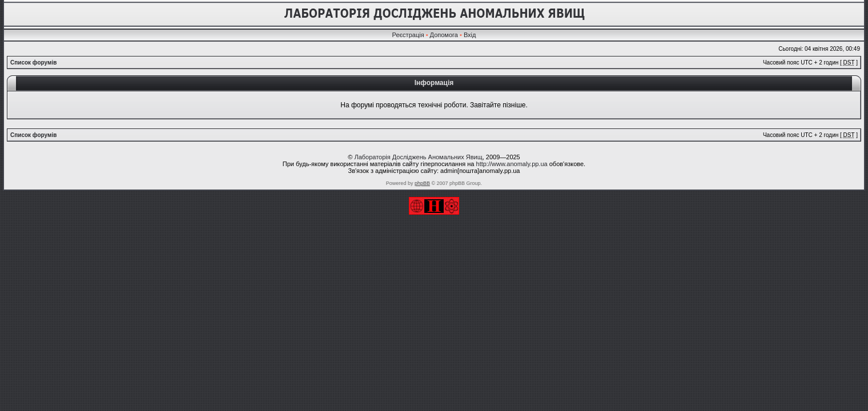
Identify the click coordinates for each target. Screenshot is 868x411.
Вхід (470, 35)
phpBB (422, 183)
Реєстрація (408, 35)
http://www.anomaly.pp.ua (512, 164)
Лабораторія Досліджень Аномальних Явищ (418, 157)
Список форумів (33, 63)
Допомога (444, 35)
